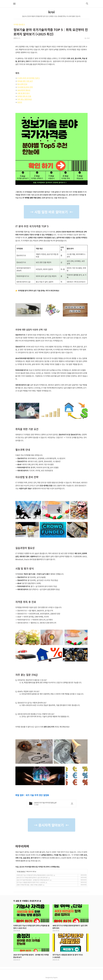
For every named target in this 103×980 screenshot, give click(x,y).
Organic (55, 977)
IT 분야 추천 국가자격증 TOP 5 (28, 78)
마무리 (20, 102)
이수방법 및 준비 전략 (25, 87)
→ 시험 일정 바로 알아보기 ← (52, 212)
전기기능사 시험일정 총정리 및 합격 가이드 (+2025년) (31, 882)
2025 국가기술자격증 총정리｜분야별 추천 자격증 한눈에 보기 (33, 880)
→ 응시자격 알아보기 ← (51, 825)
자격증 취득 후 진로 (24, 96)
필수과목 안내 (22, 84)
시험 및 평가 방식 (23, 93)
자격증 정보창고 (19, 24)
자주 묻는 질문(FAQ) (25, 99)
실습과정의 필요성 (24, 90)
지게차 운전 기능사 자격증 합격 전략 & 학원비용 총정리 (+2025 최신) (35, 875)
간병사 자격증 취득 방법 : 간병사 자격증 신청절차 (30, 885)
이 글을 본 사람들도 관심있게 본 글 (27, 901)
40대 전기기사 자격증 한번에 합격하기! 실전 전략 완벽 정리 (32, 878)
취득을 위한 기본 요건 (25, 81)
